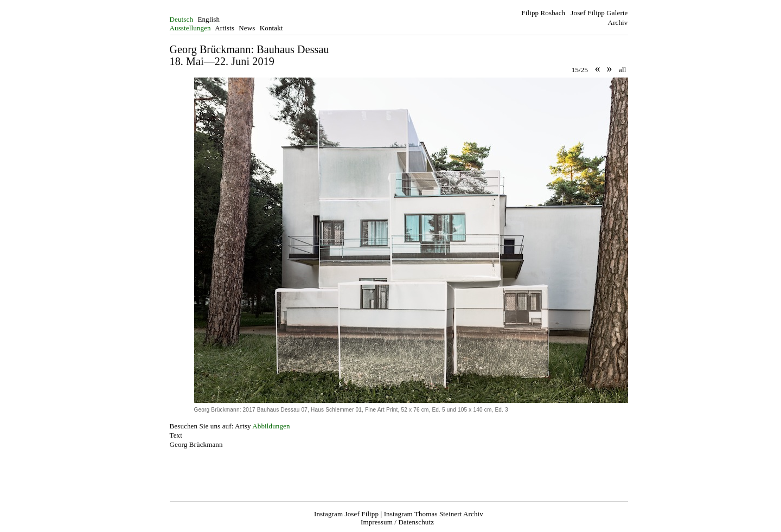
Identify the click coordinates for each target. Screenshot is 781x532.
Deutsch (182, 19)
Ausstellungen (190, 28)
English (209, 19)
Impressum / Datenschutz (397, 522)
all (622, 70)
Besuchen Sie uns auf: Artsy (210, 426)
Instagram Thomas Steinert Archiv (434, 514)
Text (176, 435)
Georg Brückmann (196, 444)
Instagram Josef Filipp (346, 514)
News (247, 28)
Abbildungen (271, 426)
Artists (225, 28)
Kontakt (271, 28)
